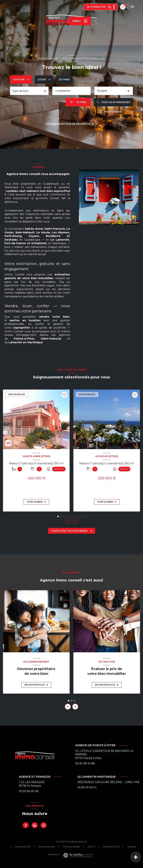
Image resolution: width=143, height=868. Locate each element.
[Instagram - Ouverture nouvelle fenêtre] (44, 825)
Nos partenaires (47, 847)
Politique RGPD (111, 847)
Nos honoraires (23, 847)
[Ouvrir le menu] (80, 21)
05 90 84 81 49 (29, 791)
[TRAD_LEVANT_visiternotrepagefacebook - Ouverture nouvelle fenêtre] (26, 825)
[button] (75, 521)
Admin (91, 847)
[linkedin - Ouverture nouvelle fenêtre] (35, 825)
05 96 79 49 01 (87, 787)
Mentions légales (71, 847)
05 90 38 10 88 (85, 763)
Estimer (64, 79)
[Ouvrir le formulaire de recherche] (78, 102)
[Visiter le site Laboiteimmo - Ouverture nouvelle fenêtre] (78, 855)
